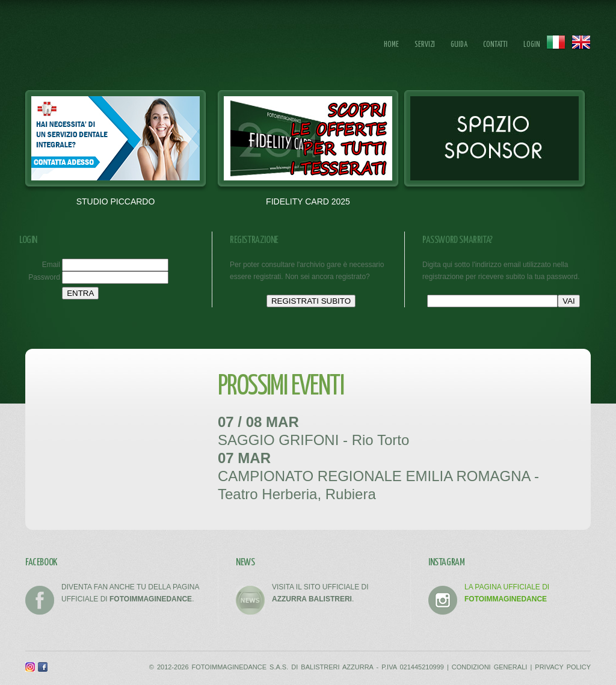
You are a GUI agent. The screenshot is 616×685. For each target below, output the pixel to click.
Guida (459, 45)
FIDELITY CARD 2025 (308, 201)
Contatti (495, 45)
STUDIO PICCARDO (116, 201)
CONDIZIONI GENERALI (489, 667)
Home (391, 45)
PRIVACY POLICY (563, 667)
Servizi (425, 45)
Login (532, 45)
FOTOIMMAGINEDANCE (106, 45)
